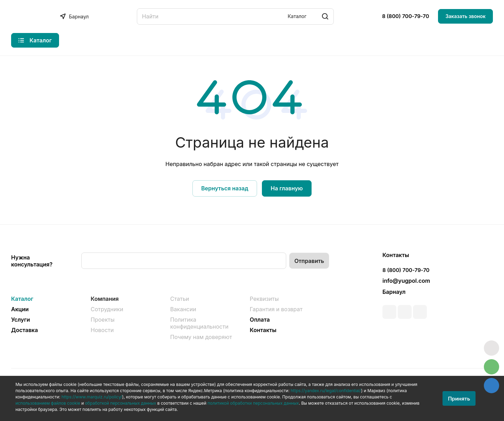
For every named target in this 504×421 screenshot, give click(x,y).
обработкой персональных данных (121, 403)
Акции (20, 309)
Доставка (24, 330)
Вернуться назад (225, 188)
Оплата (260, 320)
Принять (459, 399)
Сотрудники (107, 309)
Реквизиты (264, 299)
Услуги (20, 320)
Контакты (263, 330)
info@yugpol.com (406, 281)
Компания (105, 299)
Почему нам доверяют (201, 337)
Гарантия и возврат (276, 309)
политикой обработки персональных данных (253, 403)
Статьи (180, 299)
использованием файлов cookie (48, 403)
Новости (102, 330)
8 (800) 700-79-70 (406, 16)
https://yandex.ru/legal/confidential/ (326, 391)
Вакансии (183, 309)
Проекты (103, 320)
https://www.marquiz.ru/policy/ (92, 397)
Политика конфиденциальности (199, 323)
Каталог (22, 299)
